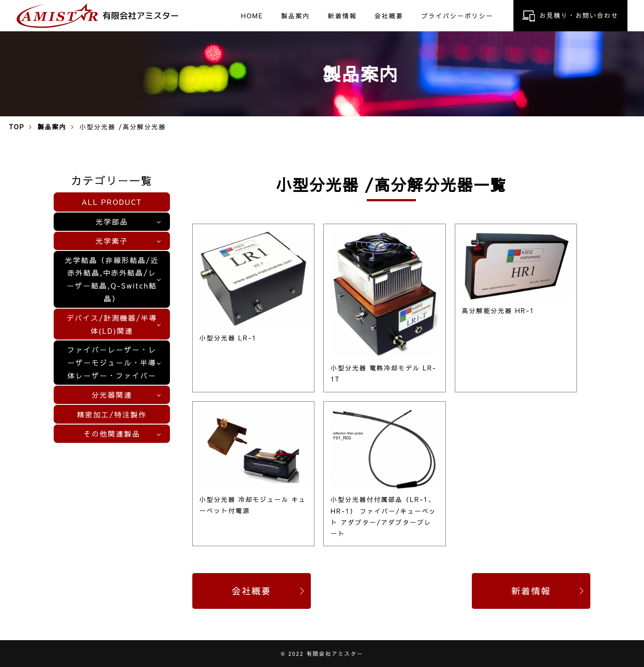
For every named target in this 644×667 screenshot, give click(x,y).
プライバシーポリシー (457, 15)
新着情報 (342, 15)
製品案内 (296, 15)
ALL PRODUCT (112, 202)
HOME (252, 15)
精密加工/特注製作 (112, 414)
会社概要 (389, 15)
